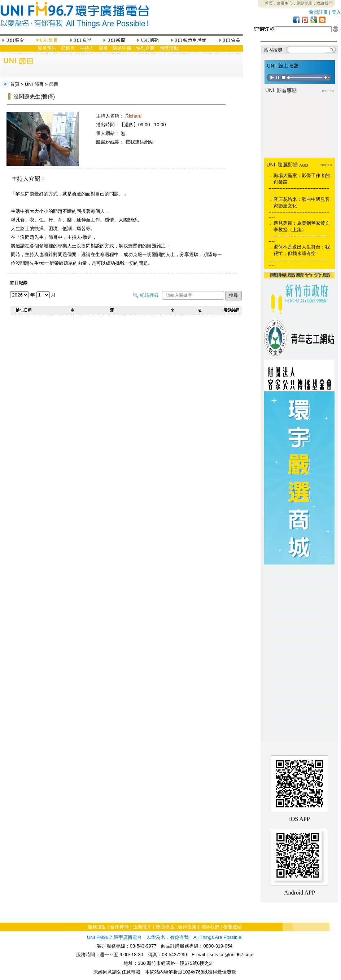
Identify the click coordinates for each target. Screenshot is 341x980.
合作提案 (187, 927)
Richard (134, 116)
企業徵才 (142, 927)
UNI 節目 (34, 84)
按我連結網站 (140, 142)
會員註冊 (318, 12)
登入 (336, 12)
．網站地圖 (303, 3)
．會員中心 (283, 3)
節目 (103, 48)
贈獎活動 (169, 48)
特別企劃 (145, 48)
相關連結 (232, 927)
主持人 (87, 48)
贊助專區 (165, 927)
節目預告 (47, 48)
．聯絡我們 (322, 3)
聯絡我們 (210, 927)
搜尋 (233, 295)
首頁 (15, 84)
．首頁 (267, 3)
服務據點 (97, 927)
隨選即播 (122, 48)
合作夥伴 (119, 927)
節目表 (68, 48)
